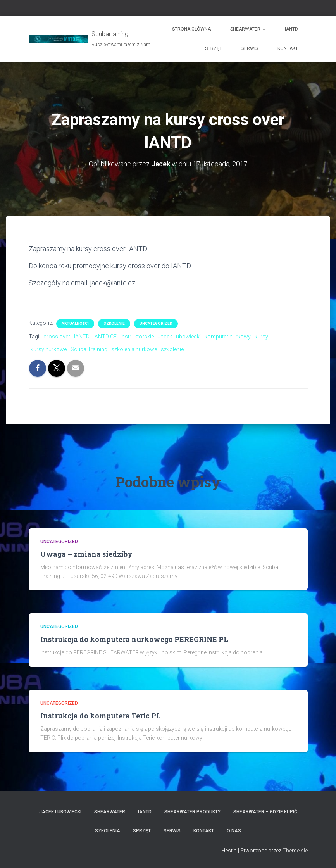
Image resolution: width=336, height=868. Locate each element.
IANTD (291, 29)
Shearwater (248, 29)
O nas (234, 831)
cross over (57, 337)
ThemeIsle (295, 851)
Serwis (250, 48)
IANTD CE (105, 337)
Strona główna (191, 29)
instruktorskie (137, 337)
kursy (261, 337)
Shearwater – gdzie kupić (265, 812)
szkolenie (172, 349)
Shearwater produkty (192, 812)
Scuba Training (89, 349)
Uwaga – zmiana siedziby (86, 554)
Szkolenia (108, 831)
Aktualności (75, 324)
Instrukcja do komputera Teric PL (101, 716)
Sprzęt (214, 48)
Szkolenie (114, 324)
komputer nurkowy (228, 337)
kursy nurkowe (49, 349)
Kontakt (288, 48)
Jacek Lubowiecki (179, 337)
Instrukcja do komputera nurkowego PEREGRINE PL (134, 639)
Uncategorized (156, 324)
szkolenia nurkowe (134, 349)
